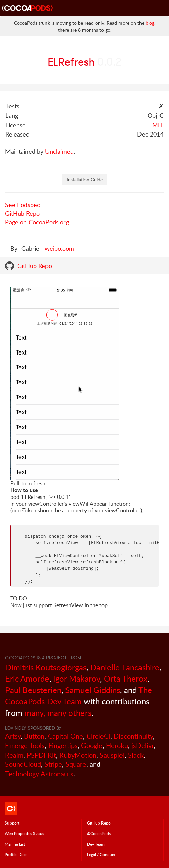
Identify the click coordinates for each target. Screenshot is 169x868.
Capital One (65, 736)
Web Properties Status (24, 833)
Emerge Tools (25, 746)
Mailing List (15, 844)
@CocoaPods (99, 833)
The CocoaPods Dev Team (79, 696)
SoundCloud (23, 764)
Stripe (53, 764)
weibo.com (59, 248)
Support (12, 823)
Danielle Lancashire (125, 667)
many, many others (58, 713)
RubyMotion (78, 755)
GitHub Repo (22, 213)
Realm (14, 755)
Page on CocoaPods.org (37, 222)
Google (92, 746)
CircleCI (98, 736)
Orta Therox (126, 678)
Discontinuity (133, 736)
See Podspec (23, 205)
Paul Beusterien (33, 690)
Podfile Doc (16, 854)
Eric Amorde (27, 678)
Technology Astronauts (39, 774)
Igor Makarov (77, 678)
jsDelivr (143, 746)
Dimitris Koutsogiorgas (46, 667)
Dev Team (96, 844)
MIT (158, 125)
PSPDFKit (41, 755)
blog (150, 23)
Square (76, 764)
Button (34, 736)
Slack (136, 755)
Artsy (13, 736)
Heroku (117, 746)
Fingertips (63, 746)
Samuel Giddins (93, 690)
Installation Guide (85, 179)
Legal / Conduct (101, 854)
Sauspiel (112, 755)
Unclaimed (59, 151)
